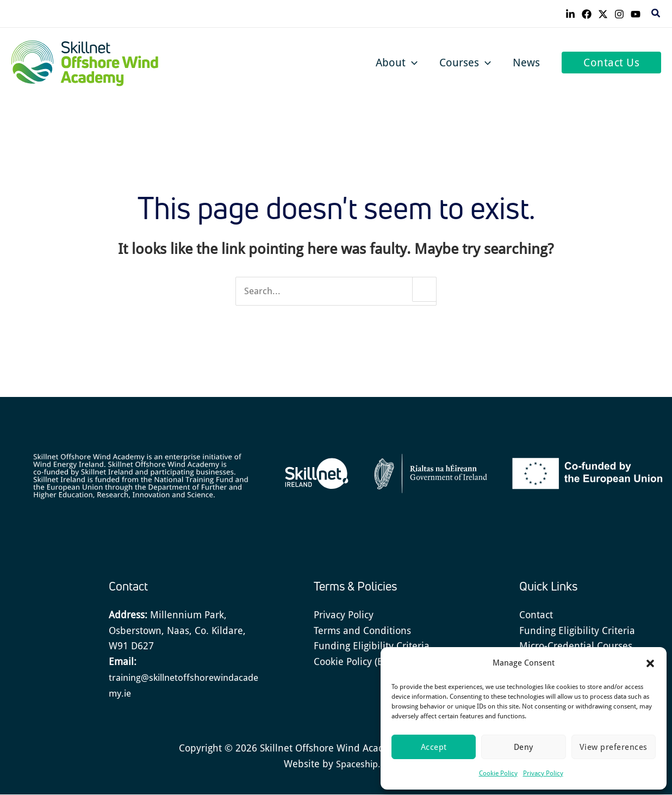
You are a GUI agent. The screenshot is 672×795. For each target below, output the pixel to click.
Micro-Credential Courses (576, 647)
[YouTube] (636, 14)
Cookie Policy (498, 773)
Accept (434, 747)
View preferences (614, 747)
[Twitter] (603, 14)
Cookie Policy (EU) (353, 662)
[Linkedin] (570, 14)
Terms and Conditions (362, 631)
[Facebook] (587, 14)
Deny (524, 747)
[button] (650, 663)
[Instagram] (619, 14)
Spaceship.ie (362, 764)
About (397, 63)
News (526, 63)
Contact (536, 615)
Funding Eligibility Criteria (372, 647)
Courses (465, 63)
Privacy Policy (543, 773)
